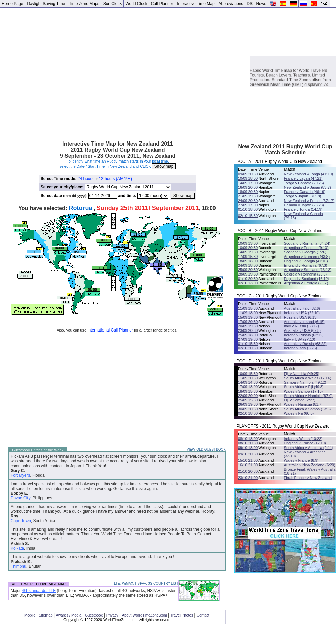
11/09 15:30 (248, 308)
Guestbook (94, 615)
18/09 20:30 (248, 192)
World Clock (136, 4)
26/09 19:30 (248, 404)
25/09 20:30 (248, 270)
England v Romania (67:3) (306, 265)
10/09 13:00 (248, 243)
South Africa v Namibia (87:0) (308, 396)
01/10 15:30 (248, 344)
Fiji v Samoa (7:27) (300, 400)
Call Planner (162, 4)
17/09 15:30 (248, 257)
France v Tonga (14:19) (303, 209)
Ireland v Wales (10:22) (303, 439)
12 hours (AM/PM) (116, 179)
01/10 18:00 (248, 209)
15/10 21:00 (248, 460)
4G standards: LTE (39, 591)
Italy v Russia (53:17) (302, 326)
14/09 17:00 (248, 183)
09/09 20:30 (248, 174)
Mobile (30, 615)
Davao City (20, 498)
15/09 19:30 (248, 317)
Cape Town (21, 521)
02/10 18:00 (248, 413)
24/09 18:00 (248, 265)
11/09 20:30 (248, 378)
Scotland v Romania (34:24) (307, 243)
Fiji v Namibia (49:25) (302, 374)
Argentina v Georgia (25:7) (306, 283)
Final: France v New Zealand (308, 478)
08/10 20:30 (248, 443)
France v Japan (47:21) (303, 178)
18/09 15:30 (248, 391)
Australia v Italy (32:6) (302, 308)
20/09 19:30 (248, 326)
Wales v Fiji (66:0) (299, 413)
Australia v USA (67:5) (302, 330)
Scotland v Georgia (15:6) (305, 252)
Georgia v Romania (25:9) (306, 274)
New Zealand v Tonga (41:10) (309, 174)
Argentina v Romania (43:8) (307, 257)
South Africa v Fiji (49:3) (304, 387)
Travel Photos (182, 615)
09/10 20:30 (248, 454)
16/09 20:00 (248, 187)
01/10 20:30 (248, 279)
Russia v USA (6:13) (301, 317)
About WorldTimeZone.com (144, 615)
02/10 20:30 (248, 348)
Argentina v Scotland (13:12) (308, 270)
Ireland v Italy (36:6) (301, 348)
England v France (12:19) (305, 443)
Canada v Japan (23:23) (304, 205)
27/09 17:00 (248, 205)
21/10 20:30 (248, 471)
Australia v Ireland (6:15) (304, 322)
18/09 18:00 (248, 261)
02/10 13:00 (248, 283)
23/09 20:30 (248, 330)
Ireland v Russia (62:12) (304, 335)
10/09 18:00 (248, 178)
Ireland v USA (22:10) (302, 313)
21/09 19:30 (248, 196)
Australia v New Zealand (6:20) (310, 465)
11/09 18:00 (248, 313)
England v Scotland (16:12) (307, 279)
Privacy (112, 615)
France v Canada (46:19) (305, 192)
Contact (203, 615)
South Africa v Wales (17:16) (308, 378)
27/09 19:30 (248, 339)
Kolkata (17, 548)
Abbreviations (231, 4)
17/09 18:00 (248, 387)
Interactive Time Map (196, 4)
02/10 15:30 (248, 216)
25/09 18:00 (248, 335)
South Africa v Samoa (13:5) (307, 409)
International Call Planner (110, 330)
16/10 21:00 (248, 465)
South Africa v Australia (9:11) (309, 448)
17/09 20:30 (248, 322)
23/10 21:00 (248, 478)
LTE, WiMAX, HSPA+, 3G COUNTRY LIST (146, 583)
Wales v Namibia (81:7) (303, 404)
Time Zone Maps (84, 4)
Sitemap (45, 615)
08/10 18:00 (248, 439)
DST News (256, 4)
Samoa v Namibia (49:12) (305, 382)
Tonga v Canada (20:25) (304, 183)
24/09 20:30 (248, 201)
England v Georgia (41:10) (306, 261)
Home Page (12, 4)
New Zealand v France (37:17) (309, 201)
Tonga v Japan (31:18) (303, 196)
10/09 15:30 (248, 374)
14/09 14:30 (248, 382)
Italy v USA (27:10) (300, 339)
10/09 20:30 (248, 248)
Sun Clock (113, 4)
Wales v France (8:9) (301, 460)
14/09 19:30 (248, 252)
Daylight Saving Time (46, 4)
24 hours (86, 179)
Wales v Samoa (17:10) (304, 391)
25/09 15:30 (248, 400)
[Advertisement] (64, 71)
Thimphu (18, 566)
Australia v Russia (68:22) (305, 344)
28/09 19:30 (248, 274)
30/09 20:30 (248, 409)
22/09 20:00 (248, 396)
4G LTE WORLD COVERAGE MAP (39, 584)
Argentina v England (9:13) (306, 248)
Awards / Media (69, 615)
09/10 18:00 (248, 448)
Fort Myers (20, 475)
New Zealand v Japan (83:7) (307, 187)
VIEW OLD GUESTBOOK (206, 449)
